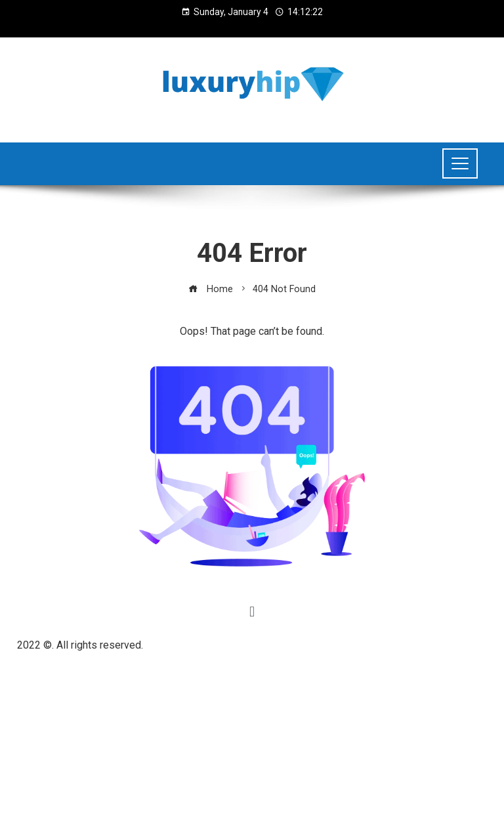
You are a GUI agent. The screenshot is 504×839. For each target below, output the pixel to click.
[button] (252, 612)
